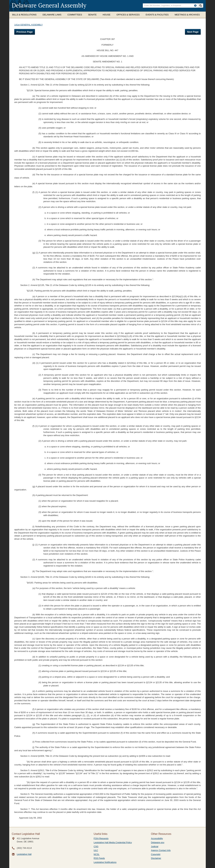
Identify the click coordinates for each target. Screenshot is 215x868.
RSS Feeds (99, 858)
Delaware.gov (158, 842)
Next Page (193, 32)
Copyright (156, 854)
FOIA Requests (101, 838)
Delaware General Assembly (49, 5)
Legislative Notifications (105, 862)
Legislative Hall (24, 854)
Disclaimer (156, 858)
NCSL (97, 854)
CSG (96, 846)
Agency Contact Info (161, 850)
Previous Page (25, 32)
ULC (96, 850)
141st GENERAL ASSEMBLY (28, 25)
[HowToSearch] (195, 6)
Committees (75, 15)
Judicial (155, 846)
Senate (92, 15)
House (106, 15)
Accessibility (157, 838)
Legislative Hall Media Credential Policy (113, 842)
